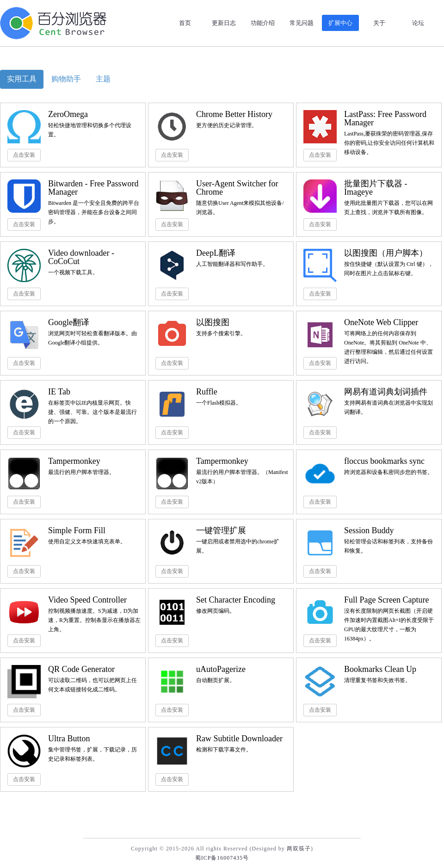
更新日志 (224, 23)
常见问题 (302, 23)
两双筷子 (299, 849)
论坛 (418, 23)
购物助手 (66, 79)
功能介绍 (263, 23)
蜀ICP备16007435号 (222, 858)
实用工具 (22, 79)
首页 (185, 23)
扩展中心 (340, 23)
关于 (379, 23)
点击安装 (24, 155)
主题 (103, 79)
